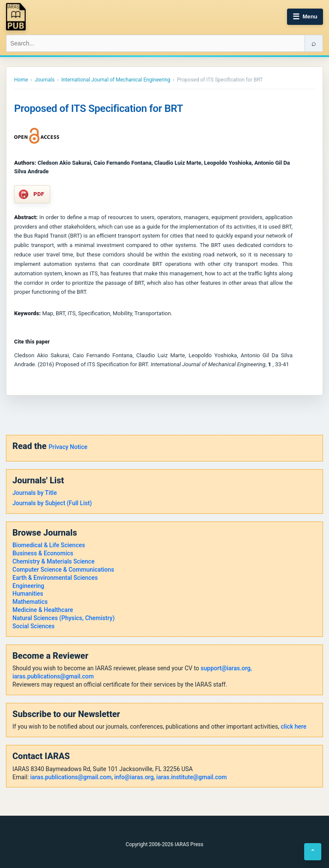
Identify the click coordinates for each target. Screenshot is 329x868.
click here (293, 726)
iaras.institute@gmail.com (192, 777)
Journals (45, 80)
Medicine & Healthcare (43, 610)
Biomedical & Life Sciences (49, 545)
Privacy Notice (68, 447)
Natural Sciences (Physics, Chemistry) (64, 618)
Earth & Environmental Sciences (55, 578)
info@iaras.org (134, 777)
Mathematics (30, 602)
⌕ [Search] (314, 43)
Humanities (28, 594)
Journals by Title (35, 493)
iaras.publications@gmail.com (53, 676)
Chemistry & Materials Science (54, 561)
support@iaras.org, (226, 668)
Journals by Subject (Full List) (52, 503)
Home (21, 80)
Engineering (28, 586)
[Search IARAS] (156, 43)
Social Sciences (34, 626)
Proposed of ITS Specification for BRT (99, 108)
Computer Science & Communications (63, 570)
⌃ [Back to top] (313, 852)
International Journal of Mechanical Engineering (116, 80)
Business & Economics (43, 553)
